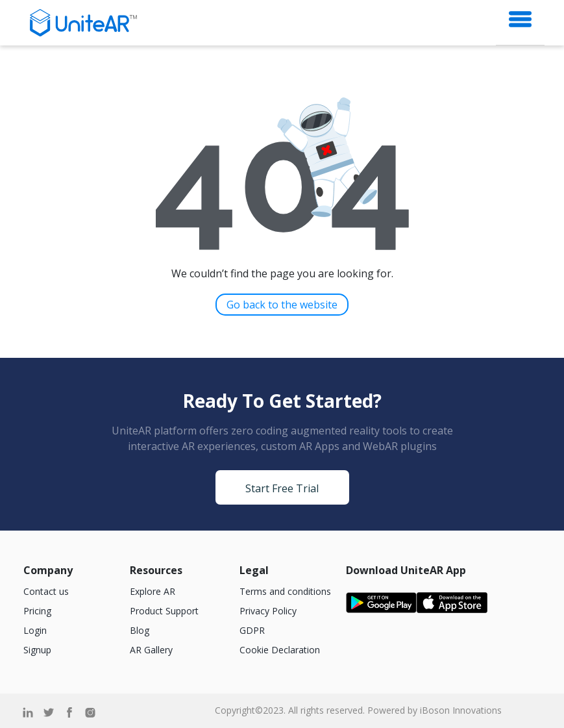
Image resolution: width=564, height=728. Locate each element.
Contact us (46, 591)
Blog (140, 630)
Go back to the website (282, 305)
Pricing (37, 611)
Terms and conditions (285, 591)
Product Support (164, 611)
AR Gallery (151, 650)
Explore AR (153, 591)
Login (35, 630)
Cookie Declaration (280, 650)
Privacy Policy (268, 611)
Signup (37, 650)
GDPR (252, 630)
